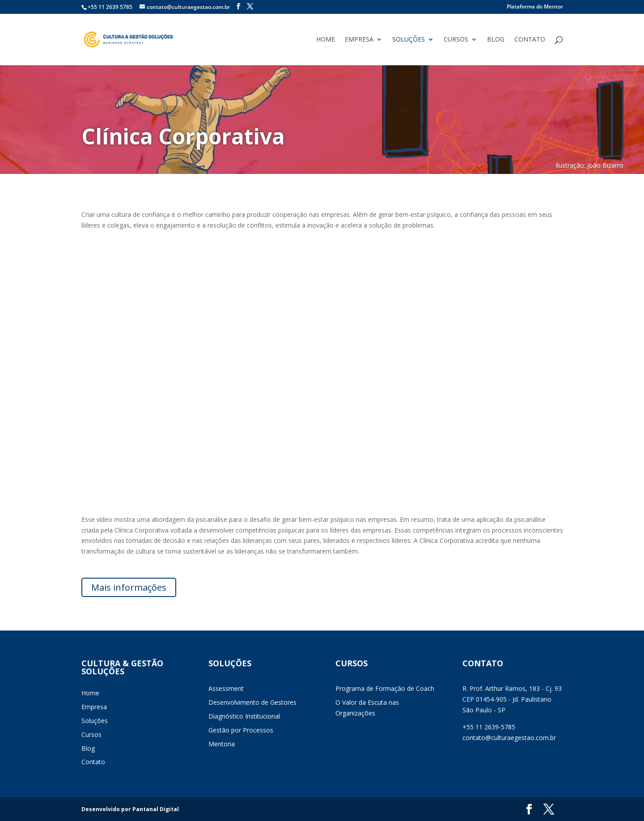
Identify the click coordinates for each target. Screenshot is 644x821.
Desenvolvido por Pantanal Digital (130, 809)
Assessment (226, 688)
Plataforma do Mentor (535, 7)
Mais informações (129, 587)
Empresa (359, 40)
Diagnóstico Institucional (244, 716)
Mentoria (222, 744)
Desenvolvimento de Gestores (252, 702)
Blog (496, 40)
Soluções (409, 40)
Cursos (456, 40)
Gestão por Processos (241, 730)
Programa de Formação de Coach (385, 688)
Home (326, 40)
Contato (530, 40)
